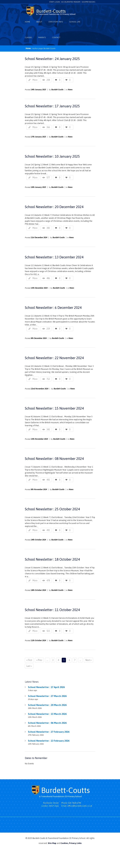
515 (48, 631)
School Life (75, 22)
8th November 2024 (39, 489)
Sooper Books (88, 2)
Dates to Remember (36, 758)
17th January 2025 (38, 137)
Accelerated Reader (71, 2)
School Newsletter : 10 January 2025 (52, 156)
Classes (28, 37)
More (35, 80)
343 (48, 429)
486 (48, 278)
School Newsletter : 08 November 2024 (54, 459)
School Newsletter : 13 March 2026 (47, 714)
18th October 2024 (38, 590)
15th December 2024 (39, 288)
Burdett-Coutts (57, 90)
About (39, 22)
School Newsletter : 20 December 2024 (54, 207)
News (70, 90)
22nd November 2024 (40, 389)
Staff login (55, 2)
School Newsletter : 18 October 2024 (52, 559)
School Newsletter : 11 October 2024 (52, 610)
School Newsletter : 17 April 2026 (46, 687)
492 (48, 480)
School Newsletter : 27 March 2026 (47, 696)
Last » (29, 666)
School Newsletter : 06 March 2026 (47, 723)
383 (48, 228)
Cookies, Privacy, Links (71, 843)
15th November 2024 (39, 439)
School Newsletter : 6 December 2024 (53, 308)
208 (48, 80)
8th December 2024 (39, 338)
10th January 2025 (38, 187)
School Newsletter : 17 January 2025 (52, 106)
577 (48, 178)
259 (48, 329)
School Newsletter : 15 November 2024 (54, 408)
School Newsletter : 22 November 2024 (54, 358)
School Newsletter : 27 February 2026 (49, 732)
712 (48, 379)
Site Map (52, 843)
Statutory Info (56, 22)
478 (48, 580)
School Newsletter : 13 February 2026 (49, 741)
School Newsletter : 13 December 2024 (54, 257)
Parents (42, 37)
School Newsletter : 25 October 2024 (52, 509)
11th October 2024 (38, 641)
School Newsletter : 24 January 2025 (52, 59)
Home (27, 22)
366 (48, 127)
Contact (56, 37)
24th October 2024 (38, 540)
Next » (89, 660)
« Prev (39, 660)
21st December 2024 (39, 238)
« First (29, 660)
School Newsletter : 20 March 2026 (47, 705)
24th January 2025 (38, 90)
